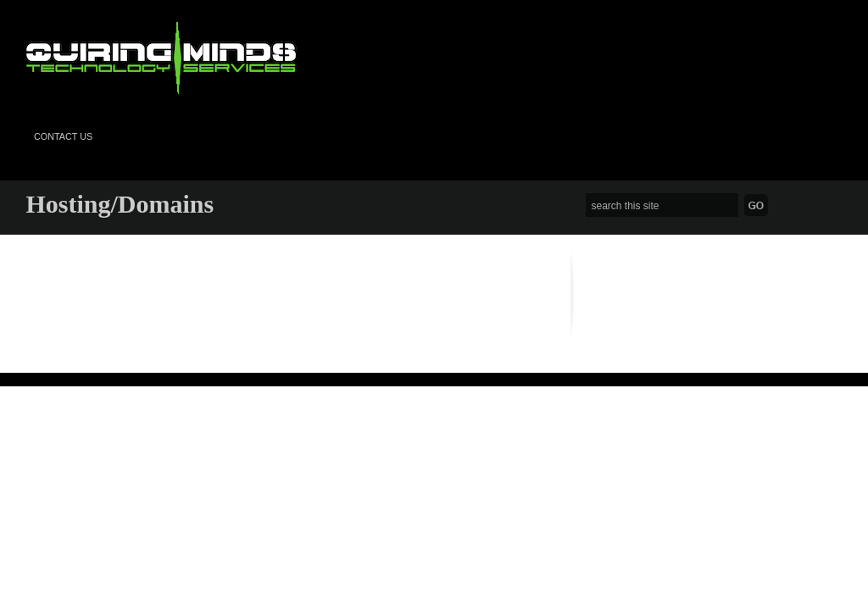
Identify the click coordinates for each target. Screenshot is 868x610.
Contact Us (63, 136)
